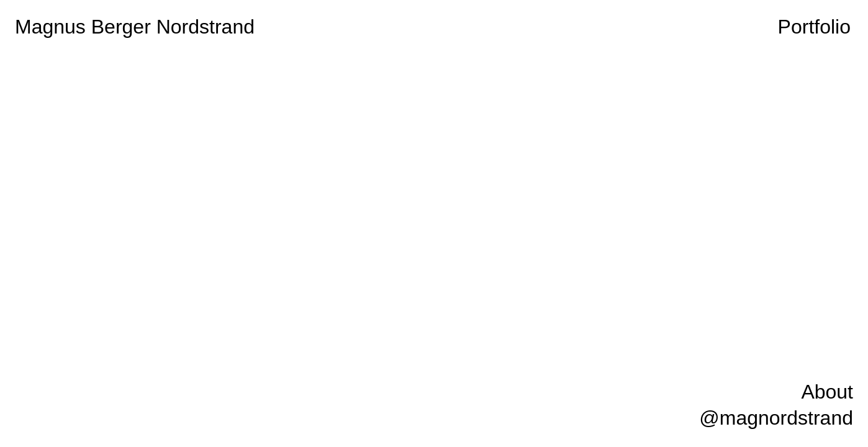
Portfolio (814, 27)
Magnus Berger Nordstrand (135, 27)
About (827, 392)
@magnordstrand (776, 418)
